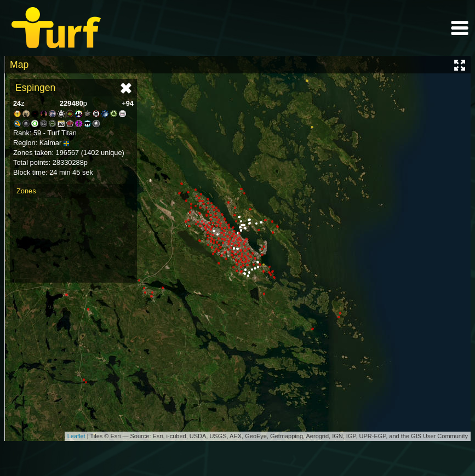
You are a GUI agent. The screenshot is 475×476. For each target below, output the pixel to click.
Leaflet (76, 436)
